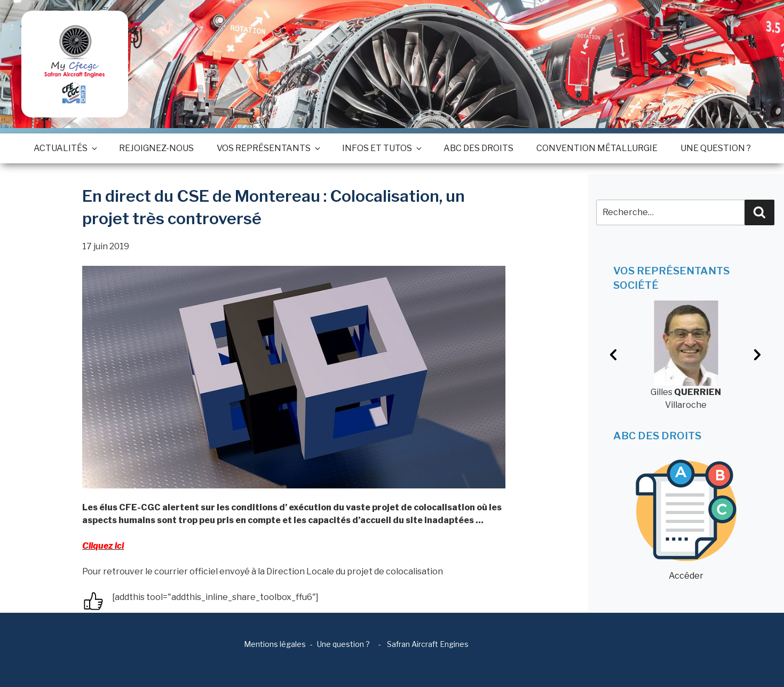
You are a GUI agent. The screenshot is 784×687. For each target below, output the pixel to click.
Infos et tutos (381, 148)
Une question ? (716, 148)
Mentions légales (275, 644)
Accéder (686, 520)
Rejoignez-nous (156, 148)
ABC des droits (478, 148)
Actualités (65, 148)
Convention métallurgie (597, 148)
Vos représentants (268, 148)
